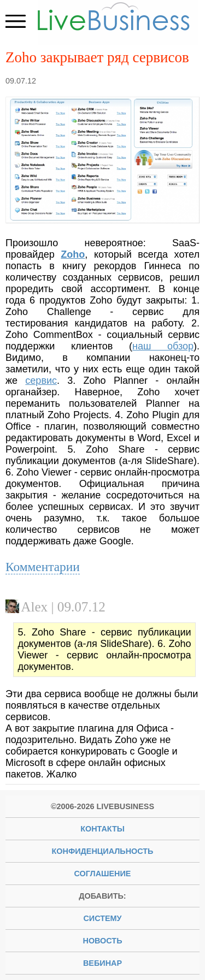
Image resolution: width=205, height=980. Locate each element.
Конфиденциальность (103, 851)
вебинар (102, 963)
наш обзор (163, 346)
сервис (41, 381)
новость (103, 941)
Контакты (102, 829)
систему (102, 918)
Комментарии (43, 567)
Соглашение (103, 874)
